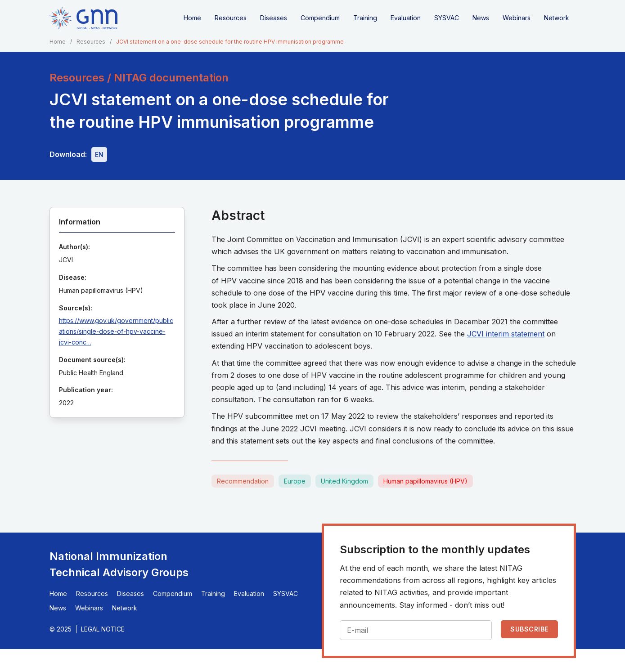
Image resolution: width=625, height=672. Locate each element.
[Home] (84, 18)
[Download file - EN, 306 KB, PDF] (99, 155)
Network (557, 18)
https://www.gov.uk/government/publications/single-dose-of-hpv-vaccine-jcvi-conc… (116, 331)
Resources (231, 18)
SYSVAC (447, 18)
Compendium (320, 18)
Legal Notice (103, 629)
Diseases (274, 18)
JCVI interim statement (506, 334)
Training (365, 18)
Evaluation (406, 18)
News (481, 18)
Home (192, 18)
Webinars (517, 18)
